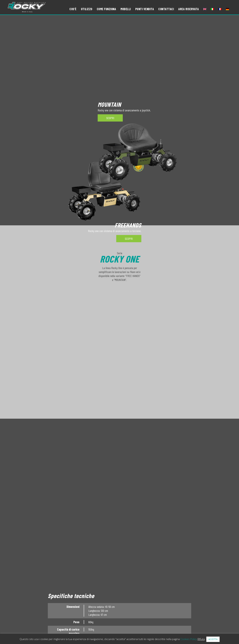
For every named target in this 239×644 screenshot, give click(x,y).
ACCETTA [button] (213, 639)
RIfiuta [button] (201, 639)
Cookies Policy (189, 639)
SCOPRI (129, 239)
